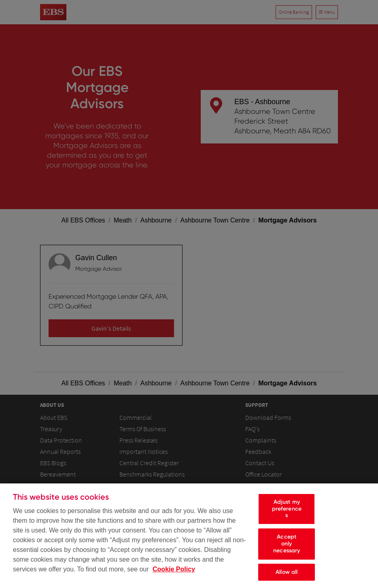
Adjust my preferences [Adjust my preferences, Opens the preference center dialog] (287, 514)
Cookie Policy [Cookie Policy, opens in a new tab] (174, 574)
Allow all (287, 577)
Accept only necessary (287, 549)
